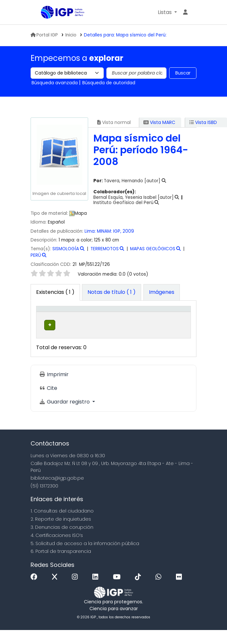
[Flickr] (180, 591)
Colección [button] (136, 319)
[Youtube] (118, 591)
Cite (48, 402)
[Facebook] (36, 591)
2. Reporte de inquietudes (61, 533)
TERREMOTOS (105, 249)
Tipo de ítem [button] (48, 316)
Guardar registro (65, 416)
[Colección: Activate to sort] (142, 316)
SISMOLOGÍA (66, 249)
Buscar (183, 73)
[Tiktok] (140, 591)
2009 (128, 231)
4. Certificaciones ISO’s (57, 549)
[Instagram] (76, 591)
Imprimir (54, 389)
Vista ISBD (203, 122)
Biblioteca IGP (43, 13)
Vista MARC (159, 122)
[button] (167, 12)
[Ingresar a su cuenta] (185, 12)
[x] (56, 591)
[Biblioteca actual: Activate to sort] (97, 316)
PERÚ (36, 255)
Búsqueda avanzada (55, 83)
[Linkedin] (97, 591)
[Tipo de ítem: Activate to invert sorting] (54, 316)
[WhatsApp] (160, 591)
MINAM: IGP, (110, 231)
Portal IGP (44, 35)
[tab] (112, 293)
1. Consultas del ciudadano (62, 525)
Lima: (91, 231)
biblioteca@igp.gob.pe (57, 492)
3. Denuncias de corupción (62, 541)
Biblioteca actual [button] (88, 316)
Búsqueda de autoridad (109, 83)
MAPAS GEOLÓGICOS (153, 249)
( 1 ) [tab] (55, 292)
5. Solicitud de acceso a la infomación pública (85, 557)
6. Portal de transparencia (61, 566)
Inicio (71, 35)
